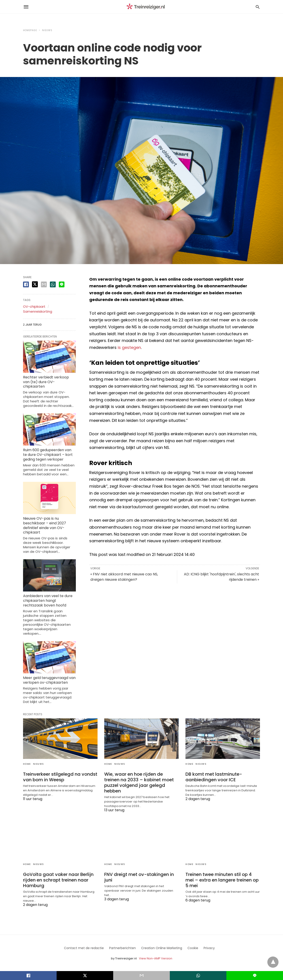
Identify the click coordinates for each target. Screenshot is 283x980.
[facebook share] (26, 284)
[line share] (62, 284)
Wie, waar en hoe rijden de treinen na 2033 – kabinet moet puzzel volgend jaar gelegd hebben (139, 783)
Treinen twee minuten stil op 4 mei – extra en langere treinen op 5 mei (222, 880)
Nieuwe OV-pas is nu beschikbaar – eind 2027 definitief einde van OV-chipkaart (45, 525)
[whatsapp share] (53, 284)
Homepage (30, 30)
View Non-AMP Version (156, 958)
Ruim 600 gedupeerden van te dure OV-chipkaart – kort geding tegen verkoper (48, 455)
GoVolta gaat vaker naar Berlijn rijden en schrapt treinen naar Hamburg (58, 880)
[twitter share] (35, 284)
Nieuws (47, 30)
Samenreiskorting (38, 311)
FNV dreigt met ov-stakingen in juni (139, 877)
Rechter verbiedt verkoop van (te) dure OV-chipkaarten (46, 382)
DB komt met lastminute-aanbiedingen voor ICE (214, 777)
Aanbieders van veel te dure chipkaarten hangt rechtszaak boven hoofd (48, 601)
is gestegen (129, 347)
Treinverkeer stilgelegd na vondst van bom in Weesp (60, 777)
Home (27, 764)
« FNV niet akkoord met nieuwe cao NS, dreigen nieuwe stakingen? (124, 577)
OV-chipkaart (34, 306)
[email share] (44, 284)
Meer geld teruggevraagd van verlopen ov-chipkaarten (49, 680)
